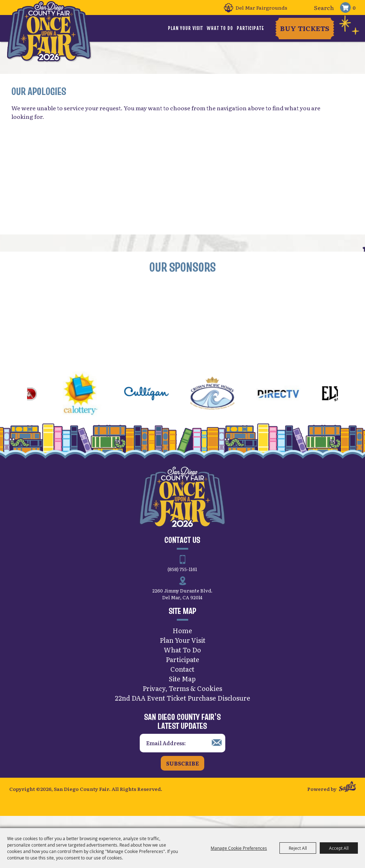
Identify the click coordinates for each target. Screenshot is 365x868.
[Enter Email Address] (182, 753)
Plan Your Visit (186, 28)
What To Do (220, 28)
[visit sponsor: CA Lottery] (91, 405)
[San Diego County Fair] (52, 37)
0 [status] (354, 7)
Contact (182, 679)
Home (182, 640)
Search (302, 8)
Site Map (182, 689)
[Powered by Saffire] (347, 798)
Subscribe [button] (182, 773)
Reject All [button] (298, 848)
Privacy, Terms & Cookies (182, 698)
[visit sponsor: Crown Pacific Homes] (223, 405)
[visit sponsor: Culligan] (157, 405)
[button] (10, 405)
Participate (250, 28)
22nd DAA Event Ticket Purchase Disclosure (182, 708)
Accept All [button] (339, 848)
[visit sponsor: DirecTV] (289, 405)
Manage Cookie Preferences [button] (239, 848)
